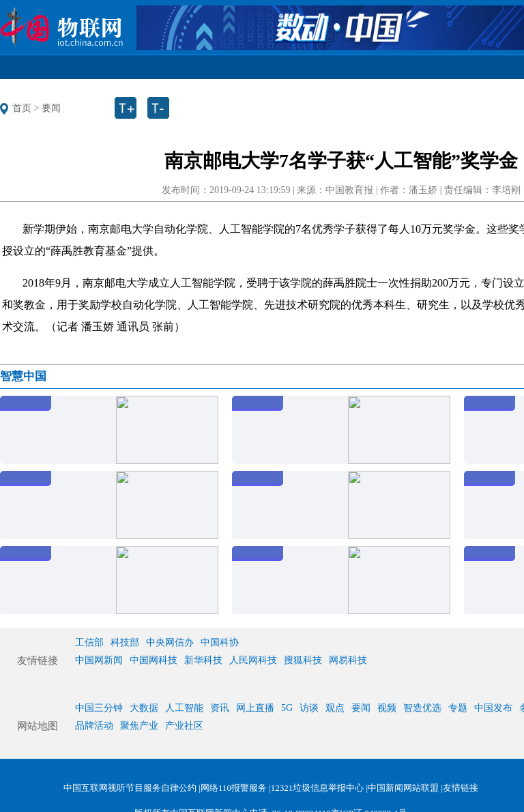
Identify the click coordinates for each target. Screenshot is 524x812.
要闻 (51, 108)
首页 (22, 108)
